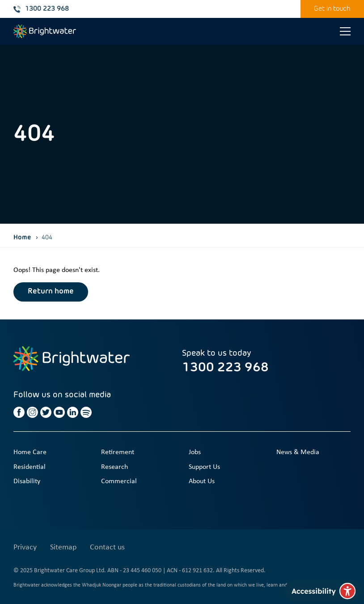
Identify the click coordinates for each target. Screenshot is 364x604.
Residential (30, 467)
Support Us (204, 467)
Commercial (119, 481)
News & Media (298, 452)
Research (114, 467)
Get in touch (332, 9)
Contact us (107, 547)
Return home (51, 292)
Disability (27, 481)
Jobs (195, 452)
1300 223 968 (41, 9)
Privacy (25, 547)
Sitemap (63, 547)
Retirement (118, 452)
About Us (202, 481)
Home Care (30, 452)
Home (22, 238)
